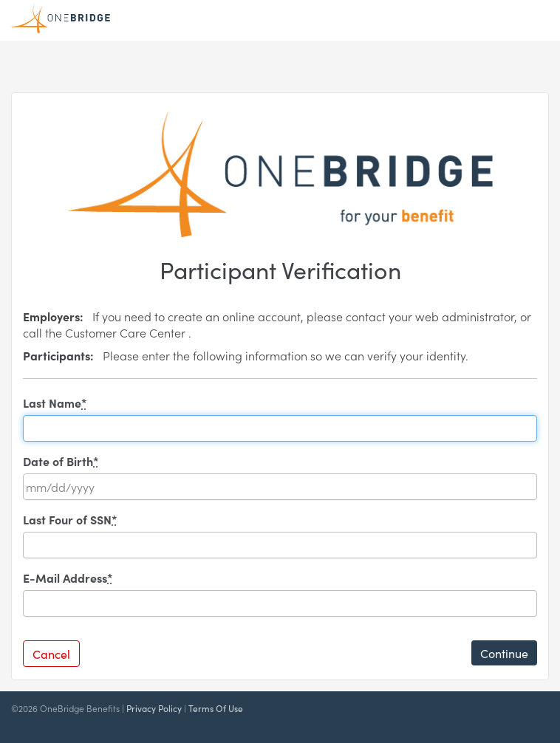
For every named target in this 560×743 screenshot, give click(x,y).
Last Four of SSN (70, 519)
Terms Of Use (216, 708)
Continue (504, 653)
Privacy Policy (154, 708)
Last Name (55, 403)
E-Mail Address (68, 578)
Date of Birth (61, 461)
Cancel (51, 654)
